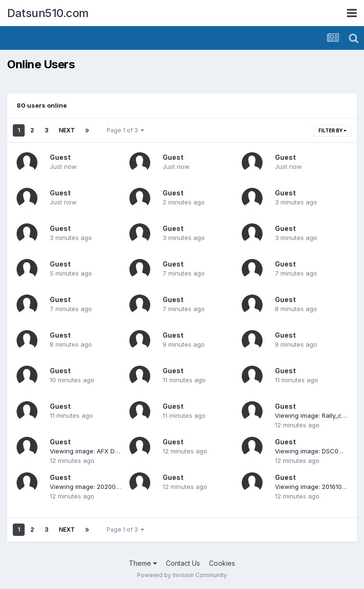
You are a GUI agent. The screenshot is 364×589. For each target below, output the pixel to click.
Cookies (222, 563)
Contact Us (183, 563)
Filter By (332, 130)
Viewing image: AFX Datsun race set (104, 451)
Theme (143, 563)
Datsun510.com (48, 13)
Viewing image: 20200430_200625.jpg (106, 487)
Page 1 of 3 (125, 130)
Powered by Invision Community (182, 575)
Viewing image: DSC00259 (314, 451)
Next (67, 130)
